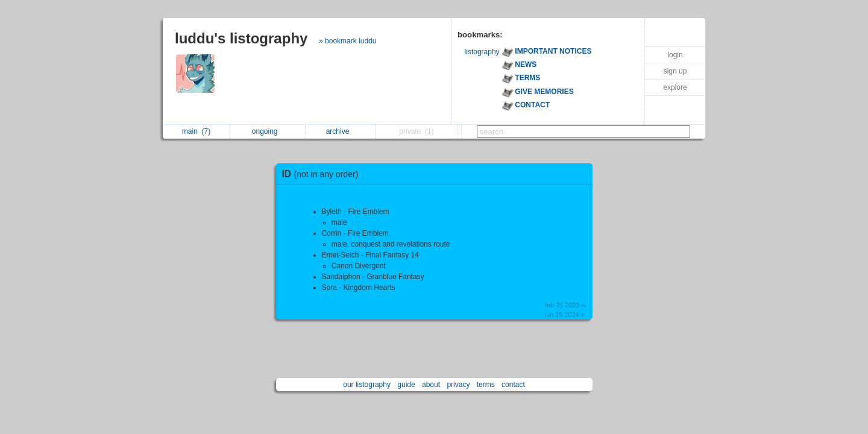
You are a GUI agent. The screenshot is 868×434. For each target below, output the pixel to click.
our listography (367, 385)
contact (513, 385)
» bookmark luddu (348, 41)
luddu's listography (241, 38)
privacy (458, 385)
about (431, 385)
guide (406, 385)
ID (323, 174)
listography (482, 52)
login (675, 55)
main (196, 131)
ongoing (268, 131)
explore (675, 87)
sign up (675, 71)
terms (486, 385)
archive (341, 131)
